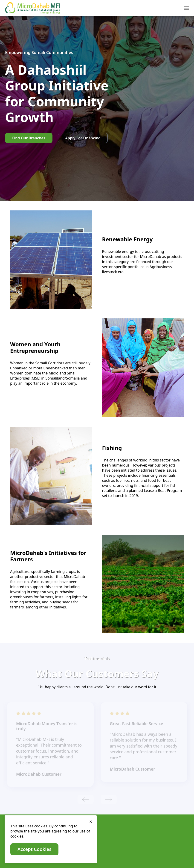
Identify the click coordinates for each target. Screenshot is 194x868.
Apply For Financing (83, 138)
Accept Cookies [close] (34, 849)
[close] (91, 821)
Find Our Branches (29, 138)
